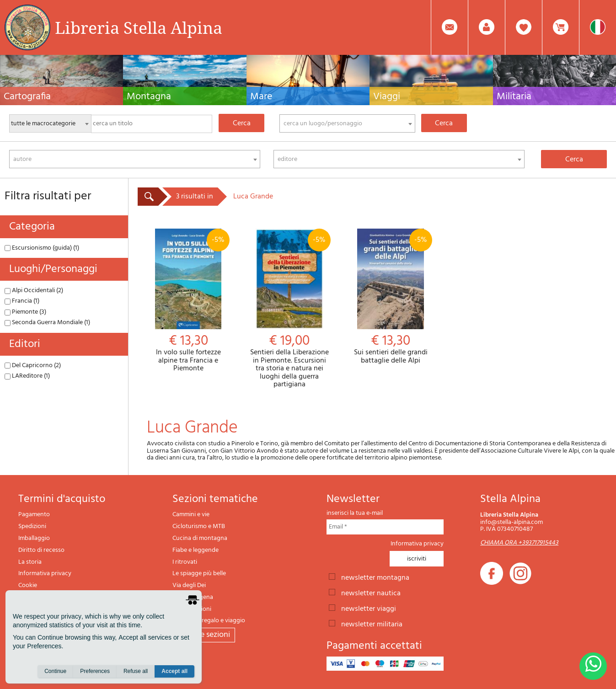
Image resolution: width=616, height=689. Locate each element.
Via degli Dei (189, 585)
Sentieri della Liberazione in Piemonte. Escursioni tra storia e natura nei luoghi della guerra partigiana (289, 309)
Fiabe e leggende (196, 550)
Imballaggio (34, 538)
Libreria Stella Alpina (139, 27)
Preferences (95, 671)
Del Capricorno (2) (33, 366)
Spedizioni (32, 526)
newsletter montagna (375, 577)
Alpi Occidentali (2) (34, 291)
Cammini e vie (191, 515)
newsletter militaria (372, 624)
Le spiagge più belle (199, 574)
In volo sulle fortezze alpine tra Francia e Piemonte (188, 301)
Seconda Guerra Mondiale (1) (47, 323)
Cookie (28, 585)
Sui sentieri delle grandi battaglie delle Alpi (390, 297)
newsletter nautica (371, 593)
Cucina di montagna (200, 538)
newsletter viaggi (369, 608)
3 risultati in (195, 197)
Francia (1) (22, 301)
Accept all (174, 671)
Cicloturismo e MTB (199, 526)
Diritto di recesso (41, 550)
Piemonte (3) (25, 312)
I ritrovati (185, 562)
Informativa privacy (45, 574)
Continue (55, 671)
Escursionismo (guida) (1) (42, 248)
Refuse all (136, 671)
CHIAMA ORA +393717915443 (519, 543)
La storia (30, 562)
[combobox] (347, 123)
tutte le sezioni (204, 635)
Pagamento (34, 515)
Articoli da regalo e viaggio (209, 621)
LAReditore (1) (27, 376)
